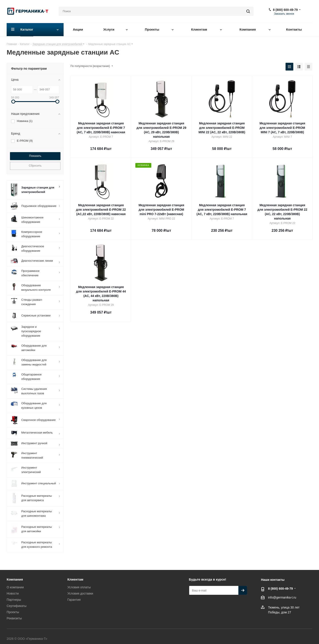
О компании (15, 583)
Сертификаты (17, 601)
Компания (15, 575)
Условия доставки (80, 589)
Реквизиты (14, 614)
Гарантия (74, 595)
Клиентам (75, 575)
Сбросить (35, 166)
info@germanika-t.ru (282, 593)
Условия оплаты (79, 583)
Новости (13, 589)
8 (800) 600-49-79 (285, 10)
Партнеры (14, 595)
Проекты (13, 608)
